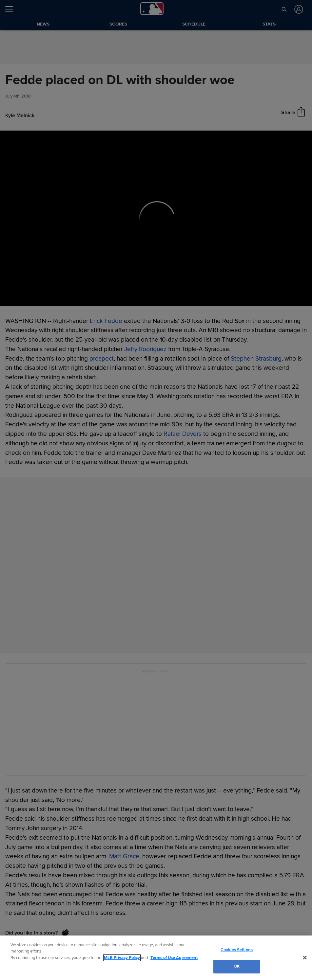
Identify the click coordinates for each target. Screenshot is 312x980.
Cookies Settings (237, 950)
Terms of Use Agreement (174, 958)
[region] (156, 958)
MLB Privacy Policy (122, 958)
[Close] (305, 957)
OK (237, 966)
